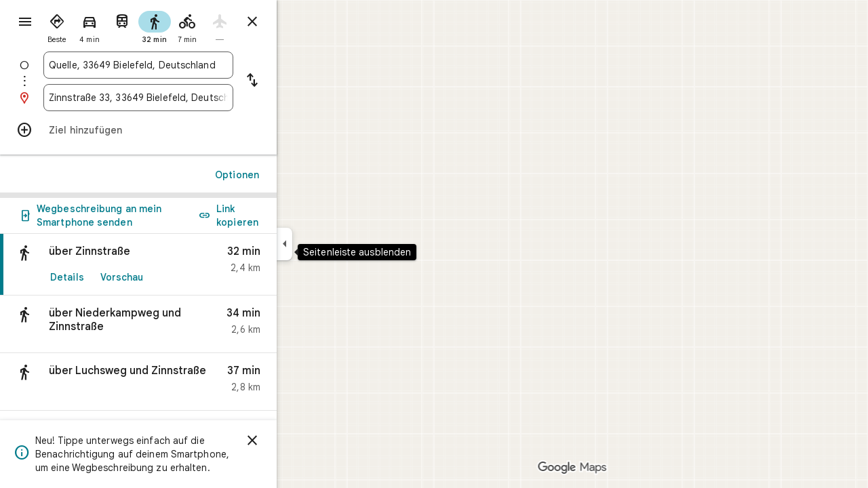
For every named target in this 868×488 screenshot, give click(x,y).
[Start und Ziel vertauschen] (301, 81)
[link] (187, 265)
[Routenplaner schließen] (301, 22)
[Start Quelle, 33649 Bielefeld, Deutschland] (187, 65)
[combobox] (187, 65)
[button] (187, 324)
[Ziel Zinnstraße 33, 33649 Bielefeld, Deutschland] (187, 98)
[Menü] (24, 23)
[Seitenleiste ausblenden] (333, 244)
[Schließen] (301, 441)
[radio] (106, 26)
